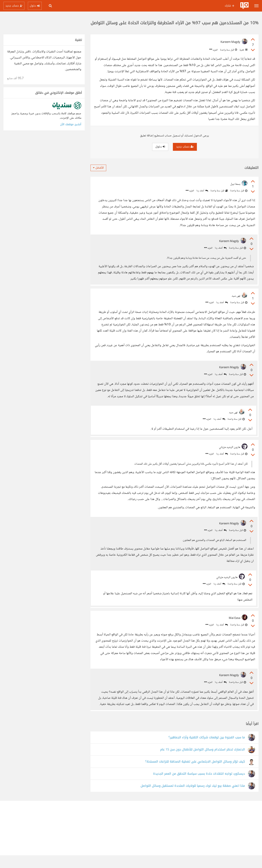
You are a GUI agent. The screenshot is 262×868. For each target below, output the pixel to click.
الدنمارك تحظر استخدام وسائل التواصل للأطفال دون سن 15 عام (203, 762)
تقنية (243, 50)
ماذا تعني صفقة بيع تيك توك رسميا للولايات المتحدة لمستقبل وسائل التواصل (193, 799)
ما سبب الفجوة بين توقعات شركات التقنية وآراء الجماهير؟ (207, 750)
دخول (160, 147)
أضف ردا (202, 191)
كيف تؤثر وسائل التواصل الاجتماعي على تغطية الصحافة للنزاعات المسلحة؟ (195, 774)
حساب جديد (185, 147)
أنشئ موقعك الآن (71, 124)
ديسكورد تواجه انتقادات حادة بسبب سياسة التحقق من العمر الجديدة (199, 786)
